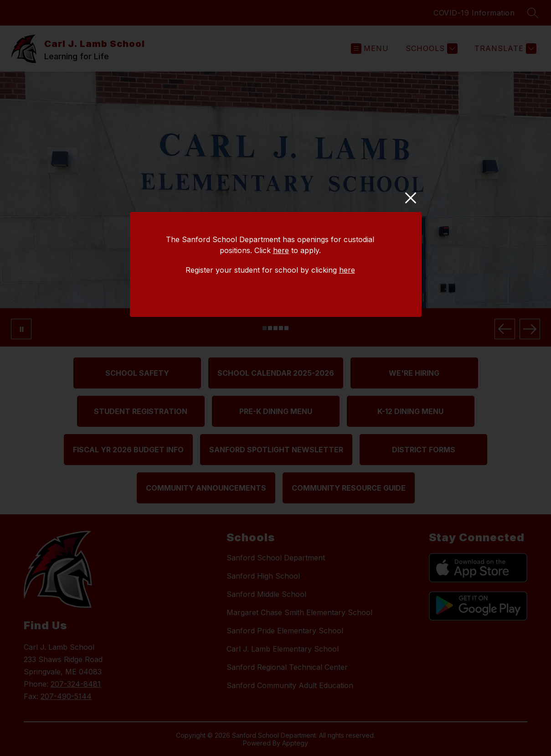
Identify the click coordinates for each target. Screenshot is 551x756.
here (281, 250)
